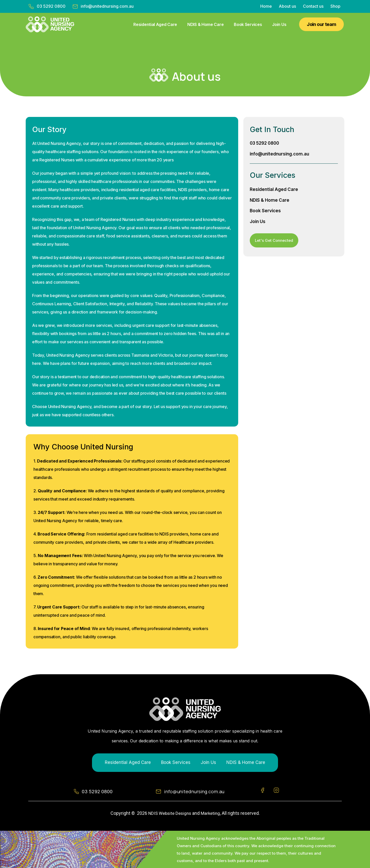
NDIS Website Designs (169, 813)
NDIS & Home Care (205, 24)
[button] (321, 24)
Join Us (279, 24)
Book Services (248, 24)
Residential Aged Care (155, 24)
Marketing (212, 813)
